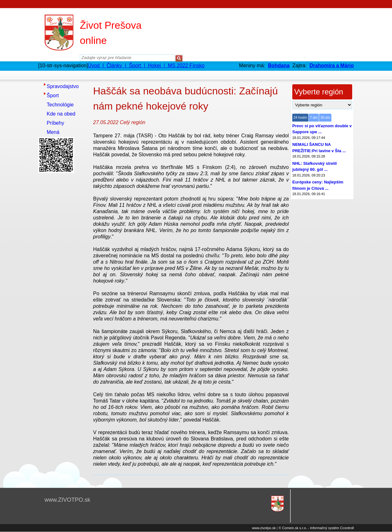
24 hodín (300, 117)
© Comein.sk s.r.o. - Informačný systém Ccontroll (316, 528)
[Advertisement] (63, 270)
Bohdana (279, 66)
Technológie (60, 105)
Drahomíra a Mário (332, 66)
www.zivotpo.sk (264, 528)
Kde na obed (61, 114)
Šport (53, 96)
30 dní (325, 117)
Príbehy (55, 123)
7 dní (314, 117)
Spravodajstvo (63, 86)
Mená (53, 132)
